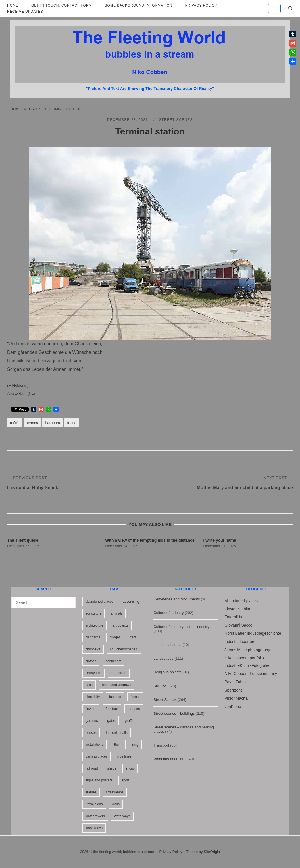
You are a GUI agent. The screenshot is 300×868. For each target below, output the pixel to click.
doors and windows (117, 685)
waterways (122, 816)
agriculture (93, 613)
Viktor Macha (236, 698)
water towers (95, 816)
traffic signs (94, 804)
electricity (93, 697)
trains (72, 423)
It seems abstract (167, 645)
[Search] (69, 600)
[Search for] (43, 602)
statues (91, 792)
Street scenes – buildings (174, 713)
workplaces (94, 828)
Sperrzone (234, 690)
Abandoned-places (241, 601)
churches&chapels (124, 649)
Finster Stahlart (238, 609)
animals (117, 613)
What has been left (169, 759)
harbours (52, 423)
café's (35, 109)
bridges (115, 637)
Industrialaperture (240, 642)
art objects (121, 625)
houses (91, 733)
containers (113, 661)
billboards (93, 637)
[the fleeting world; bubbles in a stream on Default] (274, 9)
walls (116, 804)
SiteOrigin (212, 852)
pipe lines (124, 756)
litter (116, 745)
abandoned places (99, 602)
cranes (32, 423)
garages (134, 709)
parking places (96, 756)
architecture (94, 625)
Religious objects (167, 672)
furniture (112, 709)
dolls (89, 685)
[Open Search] (290, 9)
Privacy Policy (171, 852)
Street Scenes (176, 120)
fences (135, 697)
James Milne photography (247, 650)
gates (111, 721)
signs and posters (99, 780)
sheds (112, 768)
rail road (92, 768)
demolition (119, 673)
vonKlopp (233, 707)
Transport (161, 745)
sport (125, 780)
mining (133, 745)
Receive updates (25, 12)
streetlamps (115, 792)
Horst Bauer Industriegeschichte (253, 633)
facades (115, 697)
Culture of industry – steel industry (181, 627)
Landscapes (163, 658)
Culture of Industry (168, 613)
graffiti (130, 721)
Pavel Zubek (236, 682)
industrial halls (117, 733)
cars (133, 637)
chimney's (93, 649)
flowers (91, 709)
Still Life (160, 686)
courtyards (93, 673)
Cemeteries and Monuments (177, 599)
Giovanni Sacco (238, 625)
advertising (131, 602)
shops (130, 768)
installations (94, 745)
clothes (91, 661)
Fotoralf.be (234, 617)
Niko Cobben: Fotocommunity (251, 674)
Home (16, 109)
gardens (92, 721)
